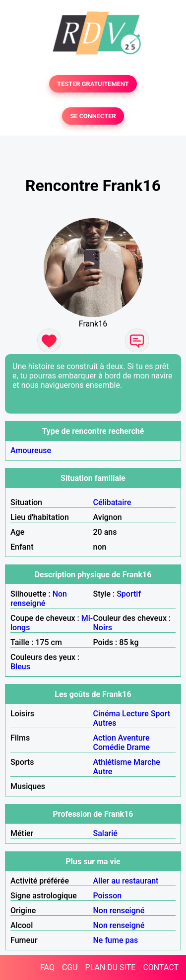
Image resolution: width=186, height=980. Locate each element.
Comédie (109, 747)
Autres (105, 723)
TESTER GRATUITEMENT (93, 84)
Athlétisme (113, 762)
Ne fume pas (116, 940)
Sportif (129, 594)
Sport (160, 714)
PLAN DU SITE (111, 967)
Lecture (135, 714)
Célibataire (112, 502)
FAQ (47, 967)
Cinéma (107, 714)
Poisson (108, 896)
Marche (147, 762)
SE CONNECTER (93, 116)
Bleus (20, 667)
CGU (70, 967)
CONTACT (161, 967)
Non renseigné (39, 599)
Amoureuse (31, 450)
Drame (138, 747)
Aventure (134, 738)
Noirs (103, 628)
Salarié (105, 833)
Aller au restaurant (126, 881)
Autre (103, 771)
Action (105, 738)
